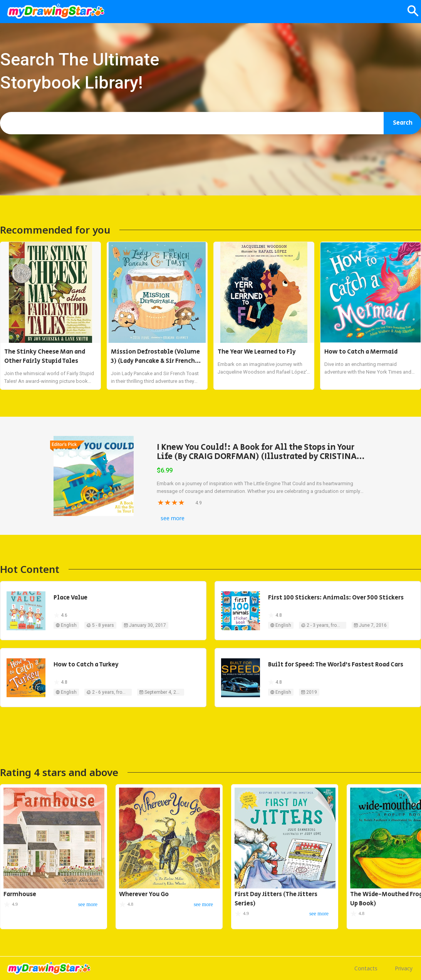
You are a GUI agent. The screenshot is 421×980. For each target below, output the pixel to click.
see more (173, 518)
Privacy (404, 968)
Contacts (366, 968)
